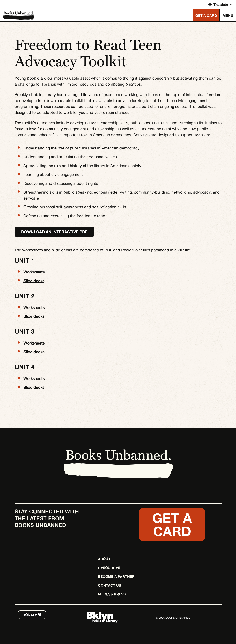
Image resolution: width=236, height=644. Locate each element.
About (104, 559)
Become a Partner (116, 576)
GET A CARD (206, 15)
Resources (109, 568)
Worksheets (34, 272)
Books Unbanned (19, 15)
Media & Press (112, 594)
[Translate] (223, 4)
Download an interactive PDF (54, 232)
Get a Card (172, 524)
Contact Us (110, 585)
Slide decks (34, 281)
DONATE (32, 615)
